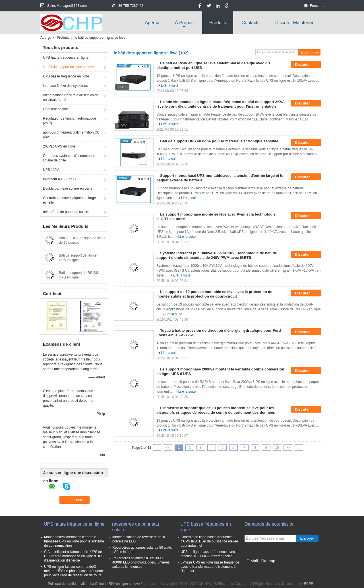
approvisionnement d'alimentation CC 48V (71, 135)
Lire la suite (170, 85)
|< (157, 448)
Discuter (306, 65)
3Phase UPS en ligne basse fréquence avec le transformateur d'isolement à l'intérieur (210, 567)
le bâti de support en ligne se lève (68, 67)
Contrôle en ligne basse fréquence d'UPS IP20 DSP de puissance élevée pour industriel (209, 541)
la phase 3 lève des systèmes (65, 86)
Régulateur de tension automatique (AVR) (70, 121)
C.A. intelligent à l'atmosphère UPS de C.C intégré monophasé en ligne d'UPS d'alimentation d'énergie (74, 556)
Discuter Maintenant (295, 23)
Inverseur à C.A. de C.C (61, 179)
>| (299, 448)
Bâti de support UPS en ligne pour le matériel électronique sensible (219, 141)
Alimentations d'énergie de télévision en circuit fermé (71, 97)
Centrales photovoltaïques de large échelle (69, 200)
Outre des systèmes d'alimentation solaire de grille (69, 158)
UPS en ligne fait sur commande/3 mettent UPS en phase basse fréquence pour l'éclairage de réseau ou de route (74, 571)
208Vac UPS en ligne (59, 146)
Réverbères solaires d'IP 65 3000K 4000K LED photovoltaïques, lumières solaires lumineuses (141, 562)
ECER (308, 584)
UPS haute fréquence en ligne (66, 58)
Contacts (251, 23)
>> (288, 448)
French (317, 6)
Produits (218, 23)
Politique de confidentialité (68, 584)
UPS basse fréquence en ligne (66, 76)
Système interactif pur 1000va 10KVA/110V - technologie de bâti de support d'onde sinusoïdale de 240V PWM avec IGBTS (217, 255)
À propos (184, 23)
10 (277, 448)
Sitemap (268, 561)
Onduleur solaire (55, 109)
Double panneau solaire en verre (68, 189)
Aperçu (152, 23)
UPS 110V (51, 170)
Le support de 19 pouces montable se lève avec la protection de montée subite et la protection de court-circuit (214, 294)
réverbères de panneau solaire (66, 212)
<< (168, 448)
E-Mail (252, 561)
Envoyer (307, 538)
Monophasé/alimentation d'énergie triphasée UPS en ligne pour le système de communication (74, 541)
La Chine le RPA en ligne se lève (115, 584)
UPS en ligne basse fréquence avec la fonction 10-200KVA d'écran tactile (209, 554)
